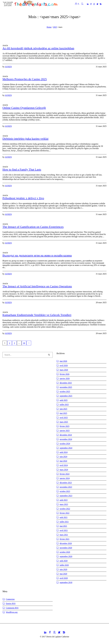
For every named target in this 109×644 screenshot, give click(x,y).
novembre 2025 (66, 387)
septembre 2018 (66, 582)
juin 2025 (63, 409)
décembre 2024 (66, 435)
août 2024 (64, 452)
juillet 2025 (64, 405)
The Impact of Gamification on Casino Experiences (33, 227)
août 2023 (64, 500)
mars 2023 (64, 504)
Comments (12, 608)
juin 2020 (63, 569)
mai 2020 (63, 574)
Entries (11, 604)
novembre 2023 (66, 487)
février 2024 (65, 474)
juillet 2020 (64, 565)
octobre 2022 (65, 509)
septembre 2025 (66, 396)
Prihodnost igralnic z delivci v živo (23, 198)
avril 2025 (64, 418)
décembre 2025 (66, 383)
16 (24, 343)
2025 (55, 27)
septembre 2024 (66, 448)
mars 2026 (64, 370)
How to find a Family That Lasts (22, 169)
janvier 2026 (65, 378)
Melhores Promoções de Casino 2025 (25, 79)
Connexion (10, 599)
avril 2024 (64, 465)
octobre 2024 (65, 444)
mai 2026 (63, 361)
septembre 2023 (66, 496)
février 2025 (65, 426)
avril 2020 (64, 578)
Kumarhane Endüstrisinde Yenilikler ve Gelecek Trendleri (37, 315)
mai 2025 (63, 413)
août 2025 (64, 400)
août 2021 (64, 517)
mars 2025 (64, 422)
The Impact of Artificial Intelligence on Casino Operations (37, 286)
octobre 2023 (65, 491)
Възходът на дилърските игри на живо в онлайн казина (37, 255)
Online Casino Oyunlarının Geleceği (24, 108)
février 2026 (65, 374)
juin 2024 (63, 457)
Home (49, 27)
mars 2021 (64, 535)
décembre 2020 (66, 543)
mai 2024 (63, 461)
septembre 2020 (66, 556)
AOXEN (8, 67)
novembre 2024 (66, 439)
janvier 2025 (65, 431)
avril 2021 (64, 530)
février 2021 (65, 539)
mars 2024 (64, 470)
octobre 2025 (65, 391)
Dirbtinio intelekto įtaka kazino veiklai (25, 139)
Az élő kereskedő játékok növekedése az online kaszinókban (38, 48)
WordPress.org (12, 612)
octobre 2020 (65, 552)
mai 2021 (63, 526)
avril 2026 (64, 365)
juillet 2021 (64, 522)
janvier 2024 (65, 478)
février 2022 (65, 513)
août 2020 (64, 561)
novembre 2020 (66, 548)
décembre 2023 (66, 483)
